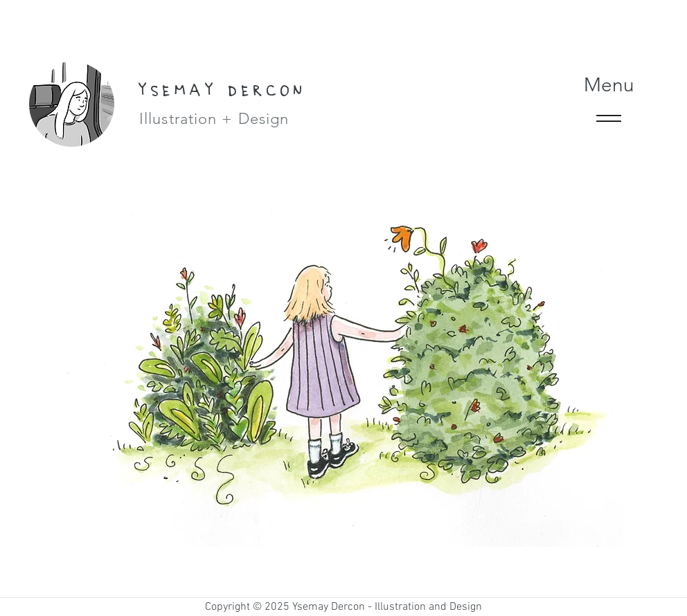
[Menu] (609, 107)
